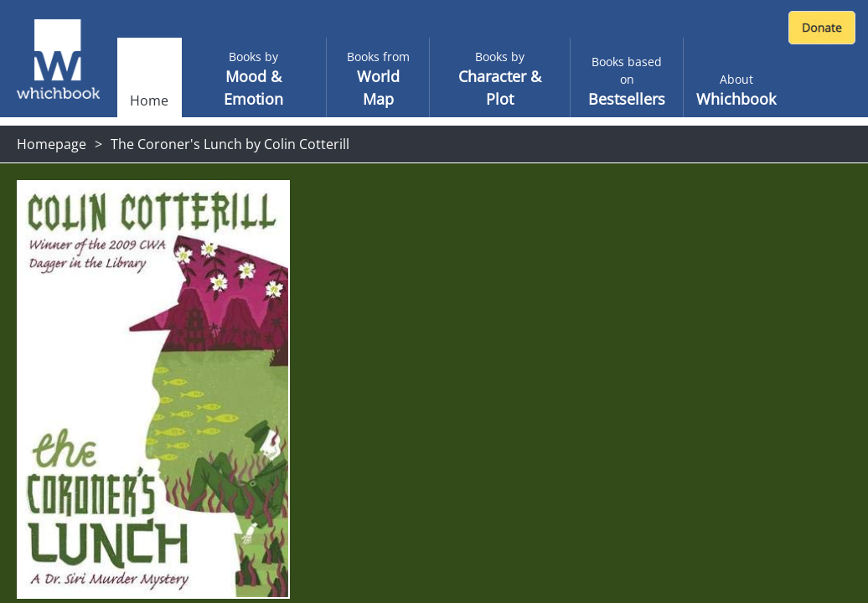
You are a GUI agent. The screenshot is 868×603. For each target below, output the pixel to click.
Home (149, 100)
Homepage (52, 144)
